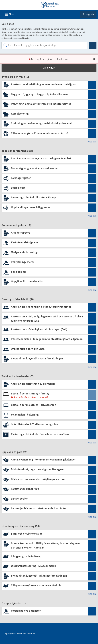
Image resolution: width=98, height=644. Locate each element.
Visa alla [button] (92, 142)
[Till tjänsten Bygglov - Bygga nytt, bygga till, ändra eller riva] (45, 94)
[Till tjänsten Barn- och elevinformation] (45, 534)
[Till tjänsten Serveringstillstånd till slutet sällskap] (45, 197)
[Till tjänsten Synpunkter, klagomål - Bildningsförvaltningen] (45, 576)
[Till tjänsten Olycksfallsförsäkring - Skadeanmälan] (45, 566)
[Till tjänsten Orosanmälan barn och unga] (45, 349)
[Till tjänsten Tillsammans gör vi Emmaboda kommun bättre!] (45, 133)
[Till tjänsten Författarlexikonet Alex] (45, 489)
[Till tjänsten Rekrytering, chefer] (45, 262)
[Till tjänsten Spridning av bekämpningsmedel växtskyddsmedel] (45, 123)
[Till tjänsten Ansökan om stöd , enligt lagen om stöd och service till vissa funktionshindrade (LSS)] (45, 319)
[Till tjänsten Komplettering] (45, 114)
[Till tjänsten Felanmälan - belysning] (45, 415)
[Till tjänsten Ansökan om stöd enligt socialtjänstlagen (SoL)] (45, 329)
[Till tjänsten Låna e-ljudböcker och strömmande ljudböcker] (45, 508)
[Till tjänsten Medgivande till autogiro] (45, 252)
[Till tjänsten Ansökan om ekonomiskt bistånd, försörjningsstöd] (45, 307)
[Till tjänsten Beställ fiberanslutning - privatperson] (45, 405)
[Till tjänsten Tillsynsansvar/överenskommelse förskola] (45, 585)
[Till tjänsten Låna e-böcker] (45, 499)
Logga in (88, 14)
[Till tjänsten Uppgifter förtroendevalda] (45, 281)
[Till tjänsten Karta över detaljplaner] (45, 242)
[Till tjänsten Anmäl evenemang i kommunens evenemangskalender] (45, 459)
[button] (49, 68)
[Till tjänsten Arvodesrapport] (45, 233)
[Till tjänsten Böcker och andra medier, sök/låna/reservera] (45, 479)
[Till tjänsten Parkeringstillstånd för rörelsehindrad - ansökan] (45, 434)
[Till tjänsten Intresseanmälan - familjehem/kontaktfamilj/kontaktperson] (45, 339)
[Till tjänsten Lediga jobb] (45, 188)
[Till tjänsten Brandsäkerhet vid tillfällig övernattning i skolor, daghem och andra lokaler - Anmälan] (45, 545)
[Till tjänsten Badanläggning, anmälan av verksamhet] (45, 168)
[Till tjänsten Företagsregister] (45, 178)
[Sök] (93, 45)
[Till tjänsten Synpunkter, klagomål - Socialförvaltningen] (45, 358)
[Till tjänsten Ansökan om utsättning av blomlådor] (45, 384)
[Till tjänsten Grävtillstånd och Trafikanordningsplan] (45, 424)
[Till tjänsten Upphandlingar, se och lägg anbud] (45, 207)
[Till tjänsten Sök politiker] (45, 272)
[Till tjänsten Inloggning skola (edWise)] (45, 556)
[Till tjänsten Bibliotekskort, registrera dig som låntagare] (45, 469)
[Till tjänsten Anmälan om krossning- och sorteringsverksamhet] (45, 158)
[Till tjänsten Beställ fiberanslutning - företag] (45, 393)
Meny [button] (9, 14)
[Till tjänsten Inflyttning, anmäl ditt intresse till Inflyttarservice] (45, 104)
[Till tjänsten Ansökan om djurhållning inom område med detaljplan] (45, 84)
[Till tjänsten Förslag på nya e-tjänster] (45, 611)
